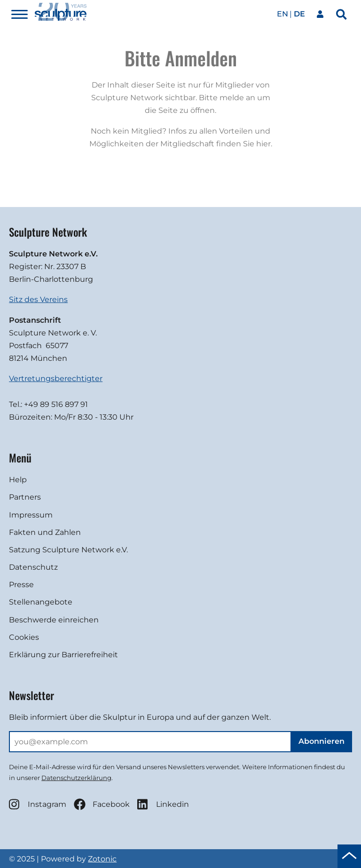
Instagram (38, 804)
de (299, 14)
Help (18, 480)
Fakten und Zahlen (45, 532)
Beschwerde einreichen (54, 620)
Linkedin (163, 804)
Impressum (31, 515)
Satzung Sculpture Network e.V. (68, 550)
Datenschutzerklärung (76, 778)
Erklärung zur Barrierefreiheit (63, 655)
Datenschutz (33, 567)
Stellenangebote (41, 602)
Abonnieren (322, 741)
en (283, 14)
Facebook (102, 804)
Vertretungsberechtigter (56, 378)
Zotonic (102, 859)
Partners (25, 497)
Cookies (24, 637)
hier (263, 144)
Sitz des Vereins (38, 299)
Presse (21, 585)
